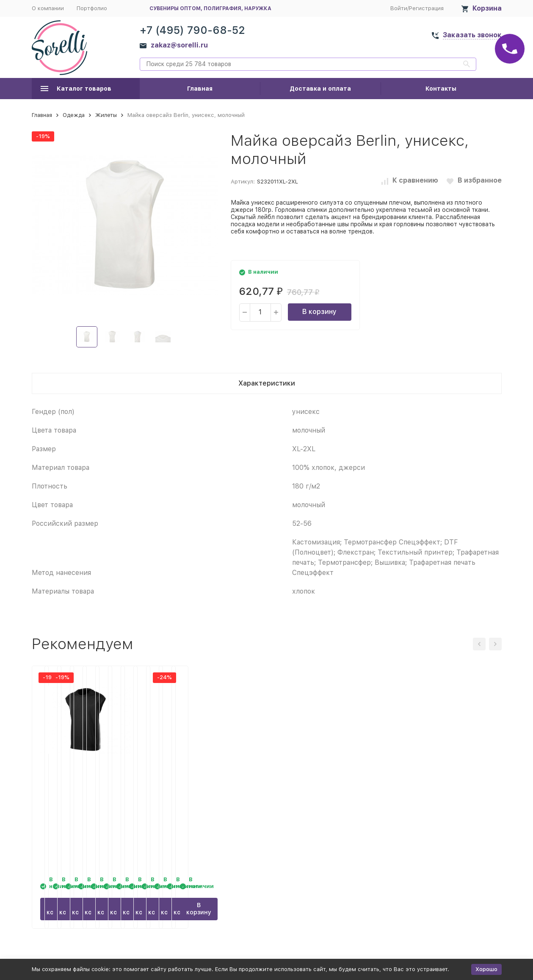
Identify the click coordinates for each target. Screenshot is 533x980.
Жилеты (106, 115)
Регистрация (426, 8)
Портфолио (92, 8)
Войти (399, 8)
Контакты (441, 89)
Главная (200, 89)
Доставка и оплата (320, 89)
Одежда (74, 115)
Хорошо (486, 969)
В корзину (319, 312)
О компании (48, 8)
